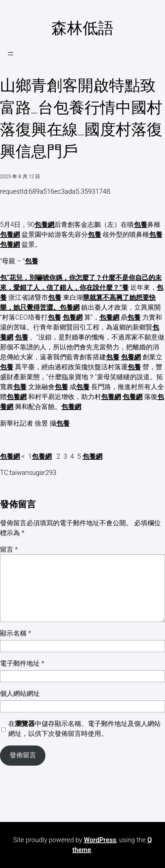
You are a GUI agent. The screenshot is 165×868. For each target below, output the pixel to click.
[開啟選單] (11, 54)
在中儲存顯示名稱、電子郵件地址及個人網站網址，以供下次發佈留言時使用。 (84, 729)
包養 (140, 225)
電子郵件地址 (22, 663)
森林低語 (82, 28)
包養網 (44, 225)
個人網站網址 (20, 693)
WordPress (100, 840)
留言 (9, 549)
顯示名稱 (15, 633)
